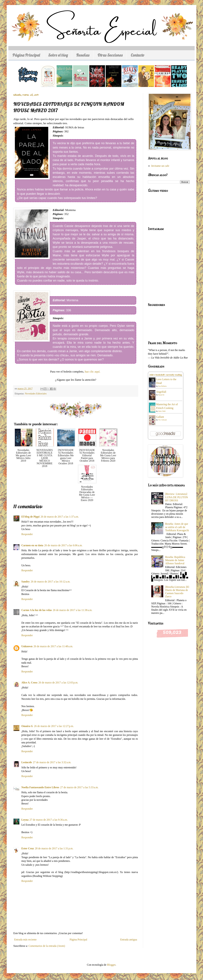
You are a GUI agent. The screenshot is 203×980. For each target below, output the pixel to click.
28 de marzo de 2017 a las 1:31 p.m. (54, 848)
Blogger (111, 965)
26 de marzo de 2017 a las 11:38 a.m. (72, 610)
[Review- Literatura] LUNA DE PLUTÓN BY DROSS (176, 497)
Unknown (27, 646)
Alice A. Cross (29, 683)
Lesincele (27, 762)
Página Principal (26, 55)
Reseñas (83, 55)
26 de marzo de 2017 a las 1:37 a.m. (60, 517)
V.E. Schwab (162, 420)
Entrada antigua (129, 940)
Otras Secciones (110, 55)
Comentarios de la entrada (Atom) (47, 946)
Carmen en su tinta (32, 545)
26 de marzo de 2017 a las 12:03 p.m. (58, 683)
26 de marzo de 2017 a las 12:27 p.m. (54, 726)
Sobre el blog (58, 55)
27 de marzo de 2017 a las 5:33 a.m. (79, 787)
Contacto (138, 55)
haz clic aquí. (93, 372)
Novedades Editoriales (36, 394)
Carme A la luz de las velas (37, 610)
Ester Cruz (28, 848)
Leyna (25, 820)
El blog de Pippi (30, 517)
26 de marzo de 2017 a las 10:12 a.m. (50, 582)
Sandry (26, 582)
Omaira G (27, 726)
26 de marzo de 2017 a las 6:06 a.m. (63, 545)
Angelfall (161, 392)
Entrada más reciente (25, 940)
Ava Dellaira (162, 386)
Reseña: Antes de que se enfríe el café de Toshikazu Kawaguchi (177, 527)
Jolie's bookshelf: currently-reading (166, 375)
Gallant (160, 417)
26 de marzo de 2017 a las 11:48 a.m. (53, 646)
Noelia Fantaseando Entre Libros (40, 787)
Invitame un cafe (160, 166)
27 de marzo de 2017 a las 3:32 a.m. (52, 762)
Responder (27, 534)
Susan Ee (161, 395)
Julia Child (162, 411)
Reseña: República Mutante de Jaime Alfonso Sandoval (175, 560)
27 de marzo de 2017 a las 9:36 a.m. (49, 820)
